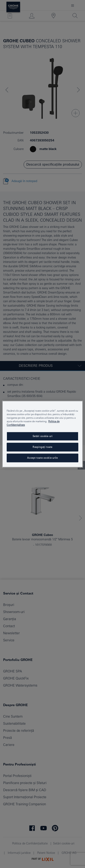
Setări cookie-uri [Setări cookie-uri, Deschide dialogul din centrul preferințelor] (43, 436)
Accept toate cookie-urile (42, 458)
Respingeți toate (42, 447)
